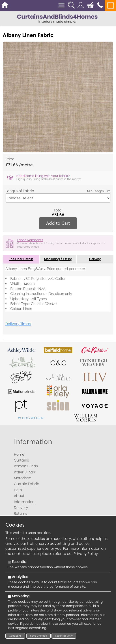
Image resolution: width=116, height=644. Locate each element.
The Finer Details (21, 259)
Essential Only (64, 636)
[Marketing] (10, 597)
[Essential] (10, 562)
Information (33, 441)
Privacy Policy (86, 554)
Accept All (15, 636)
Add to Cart (58, 223)
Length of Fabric (20, 191)
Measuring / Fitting (58, 259)
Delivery (95, 259)
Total (58, 210)
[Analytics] (10, 577)
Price (10, 159)
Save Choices (39, 636)
